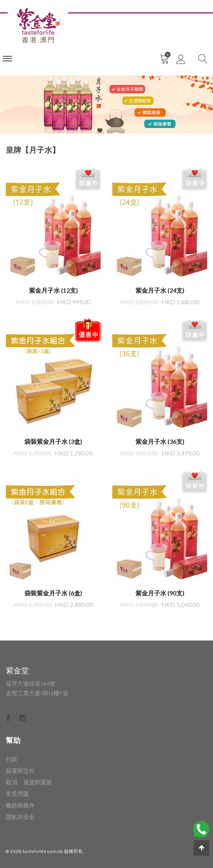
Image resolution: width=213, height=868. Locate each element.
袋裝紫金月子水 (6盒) (53, 593)
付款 (12, 759)
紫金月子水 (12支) (53, 290)
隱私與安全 (20, 817)
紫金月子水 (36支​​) (160, 441)
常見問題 (17, 794)
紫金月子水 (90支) (160, 593)
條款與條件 (20, 806)
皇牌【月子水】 (33, 150)
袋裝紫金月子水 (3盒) (53, 441)
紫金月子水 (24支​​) (160, 290)
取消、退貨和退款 (29, 782)
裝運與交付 (20, 771)
